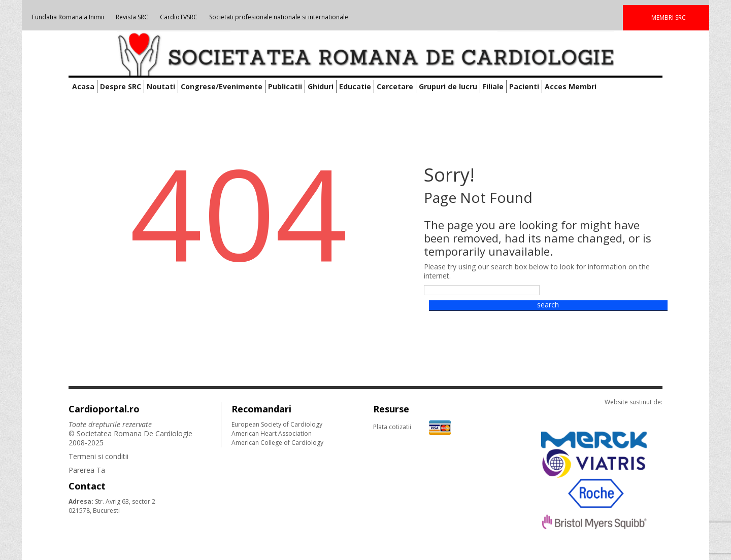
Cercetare (395, 86)
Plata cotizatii (412, 427)
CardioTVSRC (179, 17)
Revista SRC (132, 17)
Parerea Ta (87, 470)
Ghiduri (321, 86)
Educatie (355, 86)
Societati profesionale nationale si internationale (279, 17)
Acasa (83, 86)
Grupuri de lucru (448, 86)
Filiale (493, 86)
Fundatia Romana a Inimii (68, 17)
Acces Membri (571, 86)
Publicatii (285, 86)
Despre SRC (121, 86)
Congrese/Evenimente (222, 86)
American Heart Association (272, 433)
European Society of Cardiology (277, 424)
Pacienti (524, 86)
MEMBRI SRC (669, 17)
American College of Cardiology (277, 443)
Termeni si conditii (98, 456)
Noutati (161, 86)
